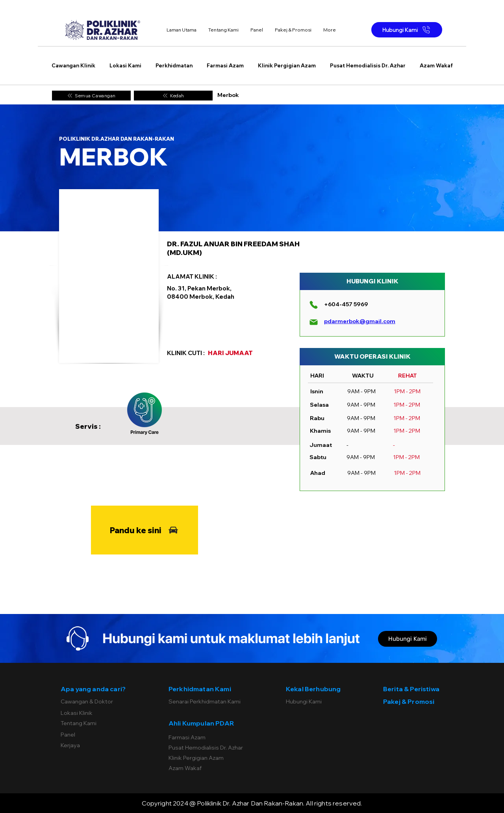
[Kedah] (173, 96)
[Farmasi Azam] (208, 737)
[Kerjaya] (98, 745)
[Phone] (313, 305)
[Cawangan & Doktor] (98, 701)
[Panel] (98, 735)
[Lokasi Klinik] (98, 713)
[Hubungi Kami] (407, 30)
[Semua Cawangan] (91, 96)
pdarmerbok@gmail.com (360, 321)
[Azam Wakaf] (208, 768)
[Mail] (313, 322)
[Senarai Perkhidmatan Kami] (208, 701)
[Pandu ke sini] (145, 530)
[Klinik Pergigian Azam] (208, 758)
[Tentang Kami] (98, 723)
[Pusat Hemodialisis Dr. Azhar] (208, 748)
